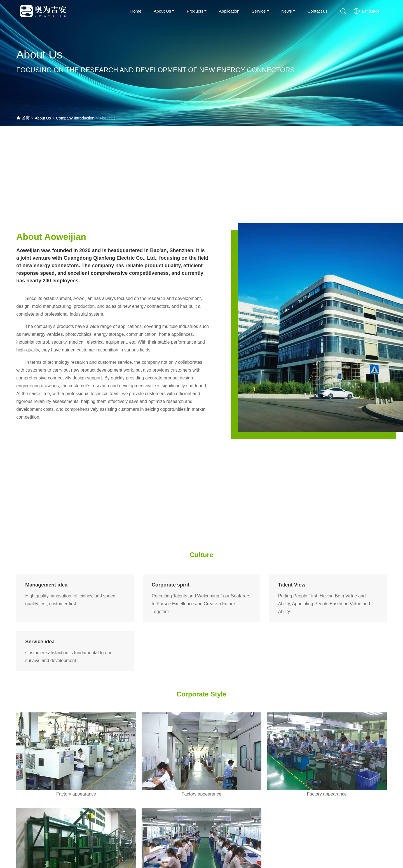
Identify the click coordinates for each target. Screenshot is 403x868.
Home (136, 11)
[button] (343, 11)
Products (195, 11)
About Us (162, 11)
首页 (23, 118)
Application (229, 11)
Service (259, 11)
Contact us (318, 11)
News (287, 11)
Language (366, 11)
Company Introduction (75, 118)
